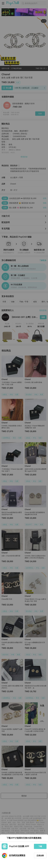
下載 (40, 846)
